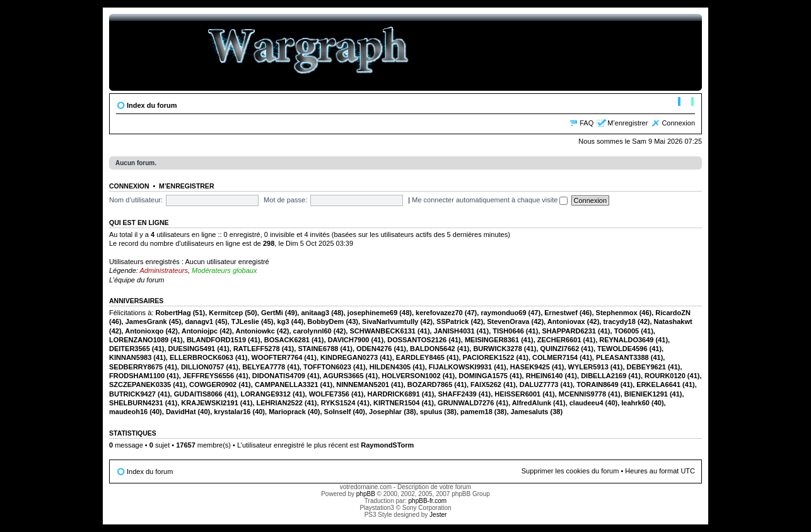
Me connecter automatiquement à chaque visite (490, 200)
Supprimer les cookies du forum (570, 471)
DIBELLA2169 (604, 376)
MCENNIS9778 (582, 394)
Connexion (678, 123)
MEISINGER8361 (492, 340)
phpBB (366, 494)
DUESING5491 (192, 349)
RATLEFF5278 (257, 349)
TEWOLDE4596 (622, 349)
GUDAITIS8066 (198, 394)
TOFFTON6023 (327, 367)
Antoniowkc (255, 331)
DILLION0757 (202, 367)
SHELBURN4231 (136, 403)
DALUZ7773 (539, 385)
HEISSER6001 (517, 394)
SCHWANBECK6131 (382, 331)
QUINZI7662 (560, 349)
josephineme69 (372, 313)
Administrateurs (164, 270)
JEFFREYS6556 (208, 376)
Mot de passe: (285, 200)
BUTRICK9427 (132, 394)
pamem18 (476, 412)
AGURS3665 (343, 376)
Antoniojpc (200, 331)
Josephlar (385, 412)
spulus (431, 412)
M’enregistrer (627, 123)
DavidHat (181, 412)
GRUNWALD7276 (466, 403)
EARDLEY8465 (420, 357)
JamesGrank (146, 321)
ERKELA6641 (658, 385)
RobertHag (173, 313)
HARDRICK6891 (394, 394)
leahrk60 (635, 403)
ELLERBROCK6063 (201, 357)
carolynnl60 (312, 331)
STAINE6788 (318, 349)
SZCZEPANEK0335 (140, 385)
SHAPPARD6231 (569, 331)
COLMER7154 (555, 357)
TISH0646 (508, 331)
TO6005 (627, 331)
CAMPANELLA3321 (287, 385)
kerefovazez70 (439, 313)
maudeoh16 (128, 412)
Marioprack (287, 412)
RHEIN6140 (545, 376)
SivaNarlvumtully (390, 321)
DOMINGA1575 (483, 376)
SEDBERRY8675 (136, 367)
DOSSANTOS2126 (417, 340)
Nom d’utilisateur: (136, 200)
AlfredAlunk (532, 403)
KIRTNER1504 (396, 403)
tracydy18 (619, 321)
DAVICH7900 (349, 340)
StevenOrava (508, 321)
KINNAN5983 (130, 357)
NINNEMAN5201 (363, 385)
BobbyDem (325, 321)
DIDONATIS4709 (279, 376)
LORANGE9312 (265, 394)
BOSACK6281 (287, 340)
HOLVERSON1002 (411, 376)
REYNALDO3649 (626, 340)
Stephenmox (617, 313)
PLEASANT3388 (622, 357)
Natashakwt (673, 321)
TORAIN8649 (597, 385)
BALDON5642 (433, 349)
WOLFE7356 (329, 394)
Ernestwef (561, 313)
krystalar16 (232, 412)
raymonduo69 (503, 313)
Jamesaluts (530, 412)
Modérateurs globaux (224, 270)
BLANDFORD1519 (216, 340)
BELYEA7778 (264, 367)
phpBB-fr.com (428, 501)
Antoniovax (566, 321)
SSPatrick (452, 321)
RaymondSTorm (387, 445)
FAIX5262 (486, 385)
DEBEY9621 (646, 367)
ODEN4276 (374, 349)
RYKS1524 (338, 403)
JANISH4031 (454, 331)
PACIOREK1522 (489, 357)
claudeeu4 (586, 403)
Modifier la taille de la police (686, 103)
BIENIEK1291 (646, 394)
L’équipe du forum (137, 280)
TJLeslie (245, 321)
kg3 (283, 321)
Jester (438, 515)
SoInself (338, 412)
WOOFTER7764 (277, 357)
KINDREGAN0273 (349, 357)
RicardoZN (673, 313)
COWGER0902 (213, 385)
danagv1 (199, 321)
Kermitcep (226, 313)
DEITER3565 (130, 349)
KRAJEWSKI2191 (209, 403)
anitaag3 (315, 313)
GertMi (272, 313)
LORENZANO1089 (139, 340)
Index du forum (152, 105)
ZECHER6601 (559, 340)
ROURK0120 (665, 376)
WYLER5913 (588, 367)
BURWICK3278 (497, 349)
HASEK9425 (530, 367)
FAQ (586, 123)
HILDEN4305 (390, 367)
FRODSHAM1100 (137, 376)
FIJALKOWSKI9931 (460, 367)
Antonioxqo (144, 331)
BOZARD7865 (430, 385)
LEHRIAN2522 (280, 403)
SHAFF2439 (457, 394)
